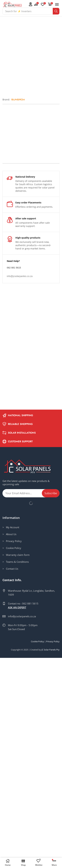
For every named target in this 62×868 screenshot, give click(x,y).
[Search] (56, 11)
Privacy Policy (53, 852)
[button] (30, 5)
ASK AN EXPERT (17, 818)
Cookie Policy (37, 852)
